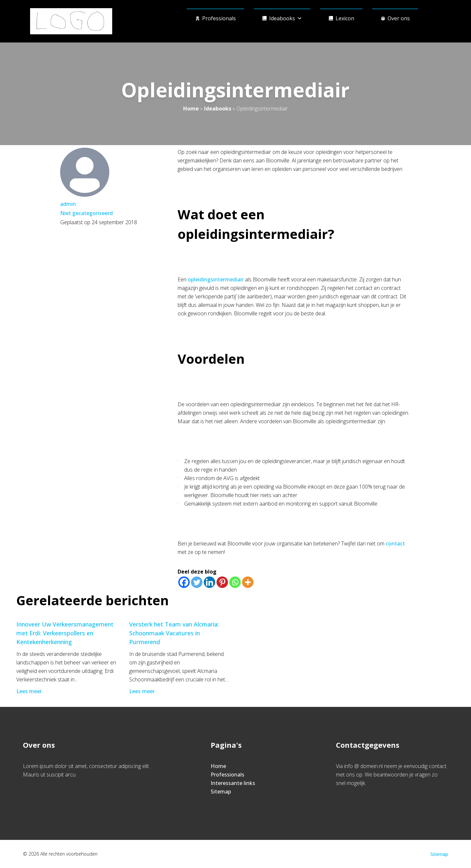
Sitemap (221, 792)
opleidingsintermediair (216, 279)
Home (191, 108)
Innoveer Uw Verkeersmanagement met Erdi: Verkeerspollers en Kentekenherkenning (65, 633)
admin (68, 204)
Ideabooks (286, 18)
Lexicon (345, 18)
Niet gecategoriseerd (87, 213)
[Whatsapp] (235, 582)
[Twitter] (197, 582)
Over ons (399, 18)
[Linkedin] (209, 582)
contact (395, 543)
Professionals (219, 18)
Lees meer (30, 691)
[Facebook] (184, 582)
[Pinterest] (222, 582)
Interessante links (233, 783)
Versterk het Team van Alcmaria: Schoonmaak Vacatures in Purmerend (174, 633)
